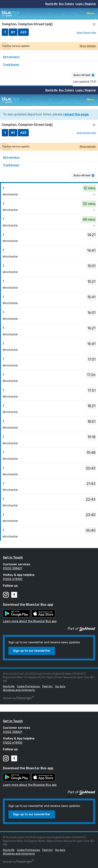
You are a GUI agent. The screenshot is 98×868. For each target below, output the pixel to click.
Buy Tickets (66, 4)
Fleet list (48, 686)
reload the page (76, 114)
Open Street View (86, 32)
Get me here (11, 57)
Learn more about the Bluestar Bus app (30, 621)
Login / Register (86, 4)
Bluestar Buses (11, 13)
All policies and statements (19, 690)
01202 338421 (13, 568)
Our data (60, 686)
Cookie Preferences (28, 686)
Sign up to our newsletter (32, 651)
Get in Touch (13, 558)
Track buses (11, 65)
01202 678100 (13, 579)
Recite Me (51, 4)
